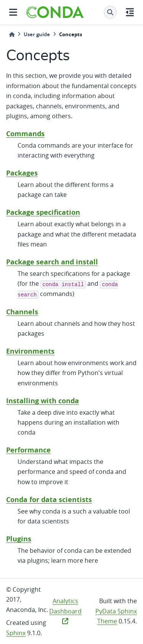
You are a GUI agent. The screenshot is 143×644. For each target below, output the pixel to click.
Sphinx (16, 633)
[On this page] (130, 12)
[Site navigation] (13, 12)
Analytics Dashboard (65, 610)
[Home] (12, 35)
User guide (37, 34)
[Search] (110, 12)
